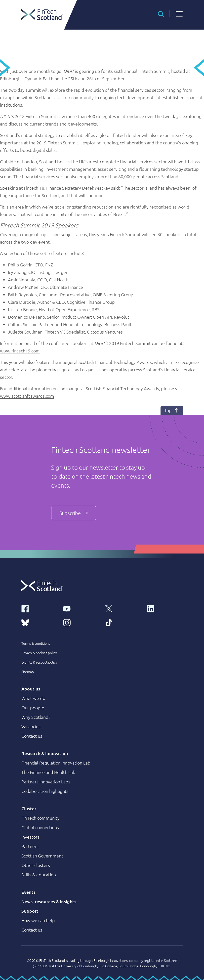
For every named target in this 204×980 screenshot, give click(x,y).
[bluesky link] (39, 622)
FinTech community (41, 818)
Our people (33, 707)
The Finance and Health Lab (48, 772)
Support (30, 911)
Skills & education (39, 874)
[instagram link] (81, 622)
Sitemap (28, 672)
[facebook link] (39, 608)
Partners (30, 846)
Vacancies (31, 726)
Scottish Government (42, 856)
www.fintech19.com (20, 351)
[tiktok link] (123, 622)
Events (28, 892)
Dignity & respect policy (39, 662)
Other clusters (36, 865)
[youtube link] (81, 608)
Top (172, 410)
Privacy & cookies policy (39, 653)
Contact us (32, 736)
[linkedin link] (165, 608)
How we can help (38, 920)
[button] (161, 13)
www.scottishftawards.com (27, 396)
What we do (33, 698)
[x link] (123, 608)
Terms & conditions (36, 643)
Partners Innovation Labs (46, 782)
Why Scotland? (36, 717)
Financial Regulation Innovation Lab (56, 763)
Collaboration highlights (45, 791)
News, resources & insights (49, 901)
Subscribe (74, 513)
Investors (30, 837)
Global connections (40, 827)
